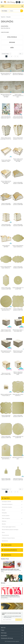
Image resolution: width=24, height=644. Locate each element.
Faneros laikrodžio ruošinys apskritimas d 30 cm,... (6, 309)
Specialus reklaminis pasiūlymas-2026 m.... (10, 596)
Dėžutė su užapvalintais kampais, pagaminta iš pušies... (18, 373)
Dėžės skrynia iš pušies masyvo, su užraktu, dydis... (6, 374)
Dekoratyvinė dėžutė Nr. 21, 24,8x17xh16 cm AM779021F (18, 74)
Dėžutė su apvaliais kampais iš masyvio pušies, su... (6, 395)
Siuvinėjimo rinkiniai (6, 501)
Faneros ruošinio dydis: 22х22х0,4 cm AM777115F (18, 416)
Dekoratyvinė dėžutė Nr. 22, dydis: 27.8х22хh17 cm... (6, 74)
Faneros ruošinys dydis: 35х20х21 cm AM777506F (18, 183)
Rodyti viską (13, 559)
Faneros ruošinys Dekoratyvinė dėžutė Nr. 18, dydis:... (18, 96)
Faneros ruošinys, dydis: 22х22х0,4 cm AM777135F (18, 309)
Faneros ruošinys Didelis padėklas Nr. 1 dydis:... (6, 161)
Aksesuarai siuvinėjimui (7, 504)
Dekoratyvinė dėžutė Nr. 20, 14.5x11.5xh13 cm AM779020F (6, 96)
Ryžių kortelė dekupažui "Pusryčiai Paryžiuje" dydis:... (18, 117)
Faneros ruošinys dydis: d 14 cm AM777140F (18, 288)
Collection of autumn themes (8, 538)
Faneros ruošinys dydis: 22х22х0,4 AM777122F (6, 416)
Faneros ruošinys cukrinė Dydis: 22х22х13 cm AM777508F (18, 160)
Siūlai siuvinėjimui (6, 518)
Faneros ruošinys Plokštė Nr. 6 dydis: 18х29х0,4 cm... (6, 267)
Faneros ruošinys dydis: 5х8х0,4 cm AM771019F (6, 479)
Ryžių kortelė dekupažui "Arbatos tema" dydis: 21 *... (6, 117)
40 (21, 54)
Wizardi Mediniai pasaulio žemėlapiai (10, 530)
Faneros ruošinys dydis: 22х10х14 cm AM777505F (6, 204)
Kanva (3, 532)
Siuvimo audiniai (6, 516)
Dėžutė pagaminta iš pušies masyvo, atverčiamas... (6, 352)
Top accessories (5, 535)
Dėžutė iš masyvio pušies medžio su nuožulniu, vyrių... (6, 330)
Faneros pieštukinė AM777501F (6, 246)
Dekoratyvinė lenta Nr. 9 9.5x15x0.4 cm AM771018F (18, 479)
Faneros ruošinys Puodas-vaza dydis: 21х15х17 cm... (18, 138)
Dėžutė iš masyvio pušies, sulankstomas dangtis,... (18, 352)
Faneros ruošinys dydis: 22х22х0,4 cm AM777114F (6, 437)
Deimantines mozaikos (7, 507)
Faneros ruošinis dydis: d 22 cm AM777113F (18, 437)
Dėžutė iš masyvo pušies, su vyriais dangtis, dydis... (18, 330)
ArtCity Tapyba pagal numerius (9, 527)
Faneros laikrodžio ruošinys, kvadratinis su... (18, 395)
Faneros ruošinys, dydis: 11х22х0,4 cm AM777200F (6, 288)
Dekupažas (4, 513)
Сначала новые (6, 54)
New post (3, 583)
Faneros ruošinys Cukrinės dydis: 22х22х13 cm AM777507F (6, 182)
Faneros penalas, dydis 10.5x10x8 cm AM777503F (6, 225)
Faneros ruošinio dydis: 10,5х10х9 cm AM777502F (18, 225)
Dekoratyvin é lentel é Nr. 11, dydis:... (18, 458)
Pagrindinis (7, 498)
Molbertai (4, 521)
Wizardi (4, 510)
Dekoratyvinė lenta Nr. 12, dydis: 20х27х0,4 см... (6, 458)
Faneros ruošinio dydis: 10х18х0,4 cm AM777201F (18, 267)
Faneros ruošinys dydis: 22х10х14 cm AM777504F (18, 204)
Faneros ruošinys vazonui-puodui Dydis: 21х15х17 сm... (6, 138)
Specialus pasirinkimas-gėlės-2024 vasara (10, 569)
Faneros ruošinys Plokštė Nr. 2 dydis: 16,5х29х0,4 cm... (18, 246)
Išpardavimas (5, 541)
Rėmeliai (4, 524)
